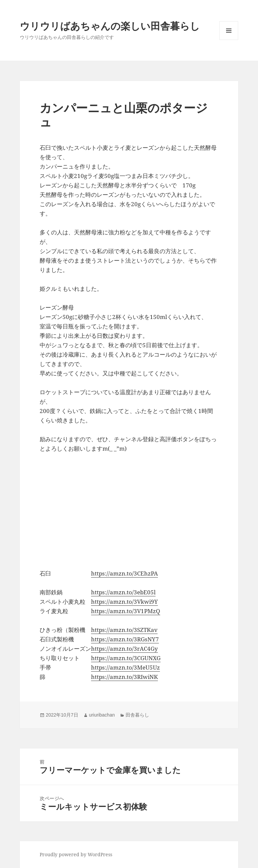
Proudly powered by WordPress (76, 854)
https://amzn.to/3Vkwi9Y (124, 602)
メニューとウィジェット (229, 40)
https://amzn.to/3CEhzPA (124, 573)
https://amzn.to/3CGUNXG (126, 658)
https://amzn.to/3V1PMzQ (126, 611)
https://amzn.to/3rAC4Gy (124, 649)
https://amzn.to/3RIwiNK (124, 677)
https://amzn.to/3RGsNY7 (125, 639)
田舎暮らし (137, 715)
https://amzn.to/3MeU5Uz (125, 667)
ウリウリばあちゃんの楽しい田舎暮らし (110, 26)
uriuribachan (102, 715)
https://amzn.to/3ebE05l (123, 592)
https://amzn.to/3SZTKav (124, 630)
